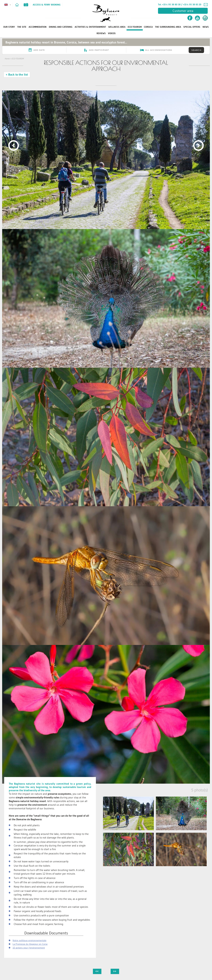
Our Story (9, 27)
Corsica (148, 27)
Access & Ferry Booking (47, 5)
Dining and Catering (61, 27)
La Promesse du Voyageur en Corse (30, 944)
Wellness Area (117, 27)
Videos (112, 33)
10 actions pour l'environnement (29, 948)
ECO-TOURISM (135, 27)
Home (7, 59)
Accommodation (38, 27)
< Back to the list (17, 75)
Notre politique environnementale (29, 940)
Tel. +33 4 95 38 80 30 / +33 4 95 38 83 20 (180, 4)
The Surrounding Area (168, 27)
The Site (22, 27)
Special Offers (192, 27)
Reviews (101, 33)
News (206, 27)
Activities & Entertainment (90, 27)
